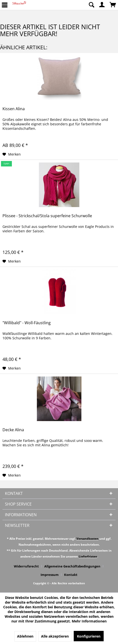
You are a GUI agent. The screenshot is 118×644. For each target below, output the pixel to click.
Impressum (50, 575)
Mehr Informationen (89, 621)
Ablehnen (25, 636)
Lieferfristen (88, 556)
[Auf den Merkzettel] (12, 154)
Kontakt (71, 575)
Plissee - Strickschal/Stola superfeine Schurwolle (47, 216)
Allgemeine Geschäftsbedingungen (72, 566)
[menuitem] (91, 5)
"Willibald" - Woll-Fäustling (27, 323)
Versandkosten (87, 539)
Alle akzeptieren (55, 636)
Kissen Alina (14, 109)
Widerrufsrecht (26, 566)
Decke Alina (13, 430)
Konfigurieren (89, 636)
